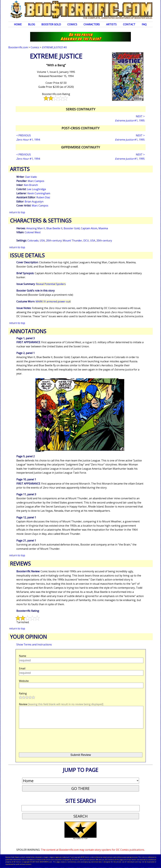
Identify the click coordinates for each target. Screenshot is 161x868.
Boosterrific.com (18, 47)
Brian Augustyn (34, 202)
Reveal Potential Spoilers (51, 284)
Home (18, 24)
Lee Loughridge (36, 189)
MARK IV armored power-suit (53, 301)
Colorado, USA (36, 241)
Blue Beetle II (54, 228)
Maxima (103, 228)
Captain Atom (89, 228)
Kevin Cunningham (39, 193)
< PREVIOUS (24, 135)
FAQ (144, 24)
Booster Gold (51, 24)
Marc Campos (36, 181)
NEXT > (140, 116)
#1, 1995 (130, 120)
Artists (111, 24)
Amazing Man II (36, 228)
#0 (54, 47)
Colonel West (33, 232)
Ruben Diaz (43, 197)
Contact (129, 24)
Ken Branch (31, 185)
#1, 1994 (28, 140)
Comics (72, 24)
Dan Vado (31, 177)
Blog (32, 24)
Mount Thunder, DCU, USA (79, 241)
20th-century (54, 241)
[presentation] (43, 739)
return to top (17, 212)
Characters (92, 24)
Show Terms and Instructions (34, 645)
